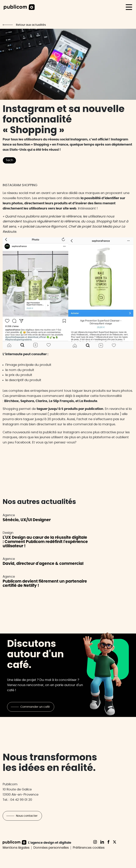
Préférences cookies (89, 848)
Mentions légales (16, 848)
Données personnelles (51, 848)
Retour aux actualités (31, 25)
